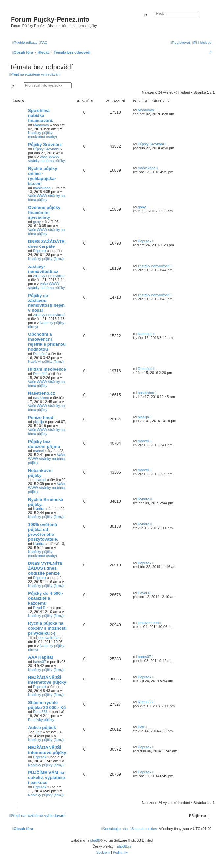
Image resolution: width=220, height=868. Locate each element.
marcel (38, 451)
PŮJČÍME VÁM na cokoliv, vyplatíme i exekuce (47, 778)
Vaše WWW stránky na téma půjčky (47, 159)
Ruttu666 (40, 712)
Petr (38, 732)
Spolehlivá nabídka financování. (41, 116)
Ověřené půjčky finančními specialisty (44, 212)
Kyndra (39, 509)
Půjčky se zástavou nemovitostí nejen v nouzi (46, 303)
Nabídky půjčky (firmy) (46, 259)
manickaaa (42, 188)
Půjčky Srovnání (45, 145)
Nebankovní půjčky (40, 473)
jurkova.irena (48, 638)
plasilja (38, 422)
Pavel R (39, 608)
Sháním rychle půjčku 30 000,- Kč (47, 705)
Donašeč (40, 354)
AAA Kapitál (40, 657)
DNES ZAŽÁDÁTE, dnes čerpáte (47, 244)
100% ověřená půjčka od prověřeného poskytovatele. (43, 532)
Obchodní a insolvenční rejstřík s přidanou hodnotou (47, 342)
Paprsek (39, 251)
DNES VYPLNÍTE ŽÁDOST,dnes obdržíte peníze (45, 568)
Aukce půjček (42, 727)
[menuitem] (43, 43)
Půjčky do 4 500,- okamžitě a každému (46, 598)
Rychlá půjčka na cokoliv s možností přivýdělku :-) (47, 628)
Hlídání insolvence (47, 369)
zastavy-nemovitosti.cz (43, 269)
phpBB (95, 840)
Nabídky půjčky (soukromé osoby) (42, 135)
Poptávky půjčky (41, 720)
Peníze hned (41, 417)
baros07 (39, 662)
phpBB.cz (124, 846)
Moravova (41, 125)
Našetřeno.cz (41, 393)
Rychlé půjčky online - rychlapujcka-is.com (43, 176)
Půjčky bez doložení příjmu (44, 444)
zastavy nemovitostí (49, 276)
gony (37, 222)
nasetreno (41, 398)
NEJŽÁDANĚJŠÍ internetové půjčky (47, 680)
